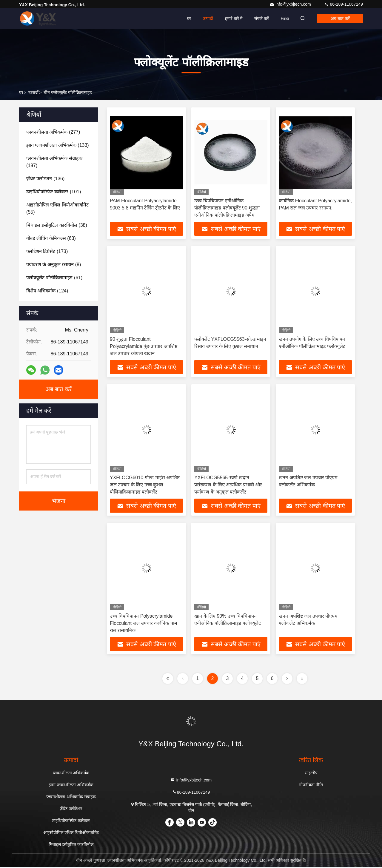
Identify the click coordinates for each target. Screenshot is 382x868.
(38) (57, 225)
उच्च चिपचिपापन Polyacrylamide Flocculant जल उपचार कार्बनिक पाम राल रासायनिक (144, 624)
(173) (47, 251)
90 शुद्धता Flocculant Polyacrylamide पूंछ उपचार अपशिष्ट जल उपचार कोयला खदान (144, 347)
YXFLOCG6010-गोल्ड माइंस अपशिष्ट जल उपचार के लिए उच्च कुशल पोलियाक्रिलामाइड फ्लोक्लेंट (145, 485)
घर (185, 18)
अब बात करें (339, 18)
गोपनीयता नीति (311, 786)
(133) (58, 145)
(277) (53, 132)
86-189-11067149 (344, 4)
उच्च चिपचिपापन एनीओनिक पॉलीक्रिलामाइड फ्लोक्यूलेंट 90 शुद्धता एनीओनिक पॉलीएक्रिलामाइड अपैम (227, 208)
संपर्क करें (258, 18)
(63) (51, 238)
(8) (54, 265)
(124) (47, 291)
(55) (57, 208)
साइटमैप (311, 774)
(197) (54, 162)
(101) (54, 192)
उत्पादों (204, 18)
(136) (45, 179)
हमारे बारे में (230, 18)
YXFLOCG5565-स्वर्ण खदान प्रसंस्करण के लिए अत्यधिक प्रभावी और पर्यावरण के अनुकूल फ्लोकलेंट (228, 485)
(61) (54, 278)
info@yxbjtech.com (291, 4)
